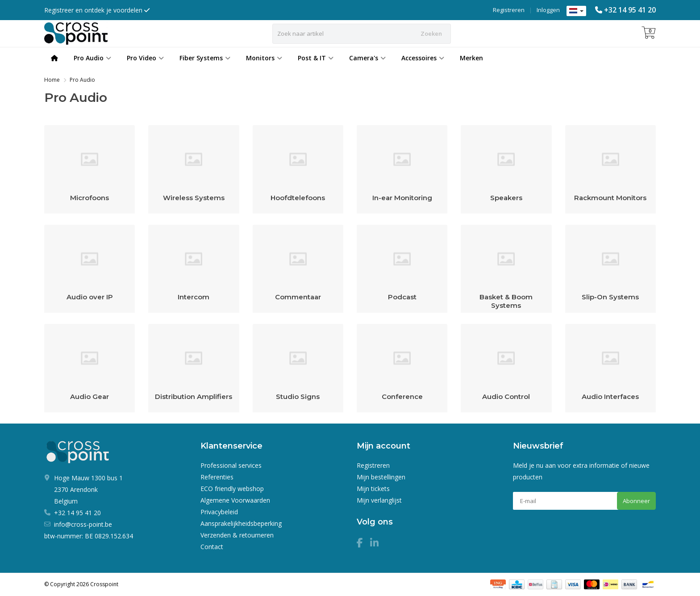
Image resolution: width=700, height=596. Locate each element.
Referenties (217, 477)
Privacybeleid (219, 512)
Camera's (367, 58)
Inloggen (548, 10)
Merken (471, 58)
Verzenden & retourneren (237, 535)
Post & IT (316, 58)
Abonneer (636, 501)
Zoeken (431, 34)
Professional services (231, 465)
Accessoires (423, 58)
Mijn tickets (373, 489)
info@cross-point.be (83, 524)
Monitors (264, 58)
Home (52, 80)
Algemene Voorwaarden (235, 500)
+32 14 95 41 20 (630, 10)
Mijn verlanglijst (379, 500)
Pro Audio (92, 58)
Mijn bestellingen (381, 477)
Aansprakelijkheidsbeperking (241, 523)
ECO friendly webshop (232, 489)
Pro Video (145, 58)
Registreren (509, 10)
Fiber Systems (205, 58)
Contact (212, 547)
